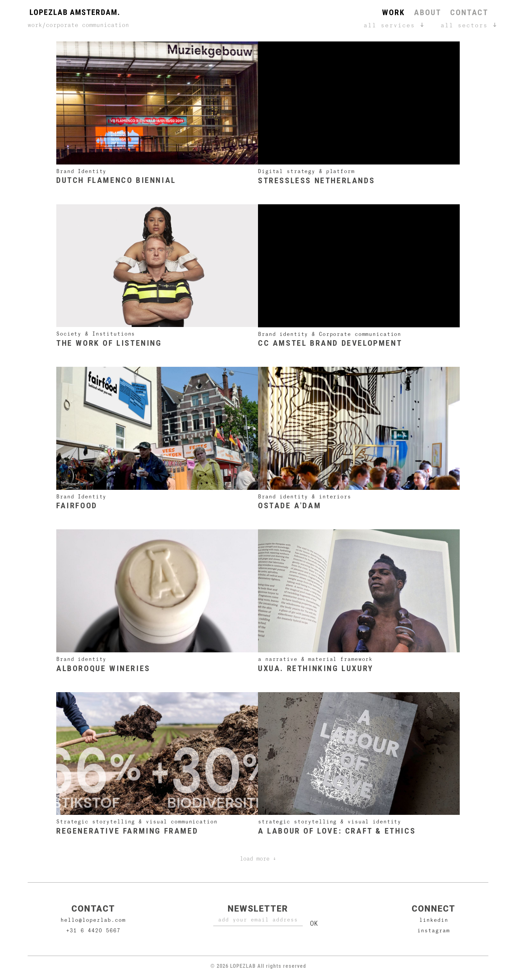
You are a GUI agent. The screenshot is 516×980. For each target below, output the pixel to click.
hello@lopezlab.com (93, 920)
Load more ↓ (258, 858)
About (427, 13)
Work (393, 13)
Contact (469, 13)
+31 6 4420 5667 (93, 930)
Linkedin (434, 920)
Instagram (434, 930)
